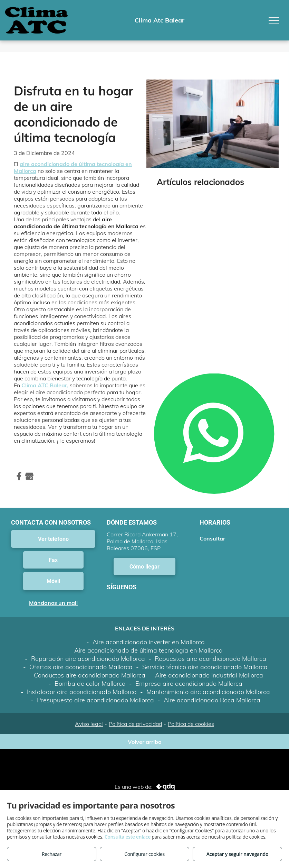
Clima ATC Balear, (45, 385)
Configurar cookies (144, 854)
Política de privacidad (135, 724)
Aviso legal (89, 724)
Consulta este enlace (128, 837)
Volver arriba (145, 742)
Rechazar (52, 854)
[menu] (274, 20)
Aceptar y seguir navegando (237, 854)
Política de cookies (191, 724)
